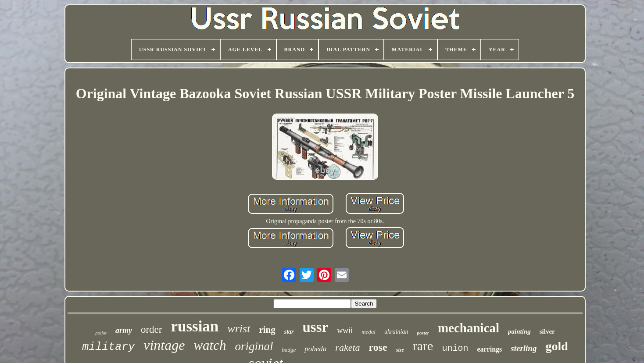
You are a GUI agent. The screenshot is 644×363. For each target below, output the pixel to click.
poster (423, 333)
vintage (164, 345)
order (152, 329)
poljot (101, 333)
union (455, 348)
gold (556, 346)
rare (423, 346)
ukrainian (396, 332)
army (124, 331)
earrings (489, 349)
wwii (345, 331)
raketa (347, 347)
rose (378, 347)
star (289, 332)
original (254, 346)
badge (289, 350)
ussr (316, 327)
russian (195, 326)
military (108, 347)
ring (267, 330)
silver (547, 331)
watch (210, 345)
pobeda (315, 349)
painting (519, 331)
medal (369, 332)
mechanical (469, 328)
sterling (524, 348)
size (400, 350)
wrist (239, 329)
